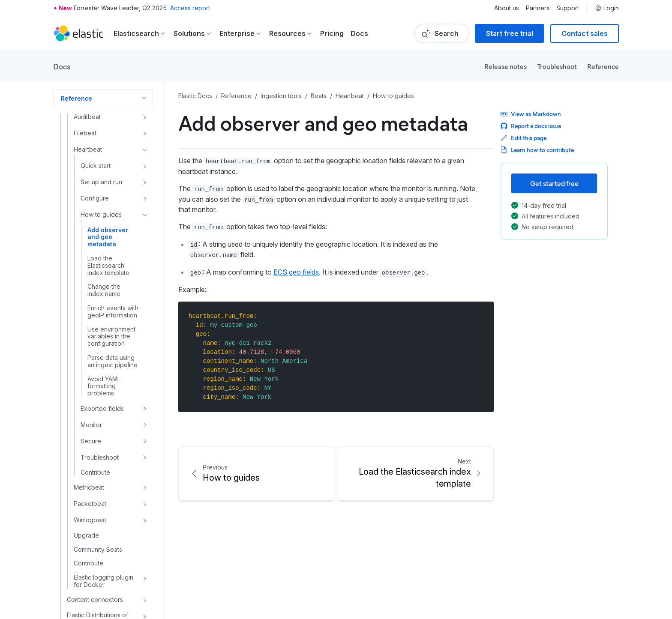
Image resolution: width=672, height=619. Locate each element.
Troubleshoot (557, 66)
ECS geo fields (296, 272)
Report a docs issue (531, 126)
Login (607, 8)
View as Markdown (531, 114)
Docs (359, 33)
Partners (538, 8)
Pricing (332, 33)
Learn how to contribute (537, 150)
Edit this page (523, 138)
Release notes (505, 66)
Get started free (554, 183)
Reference (603, 66)
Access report (190, 8)
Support (568, 8)
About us (507, 8)
